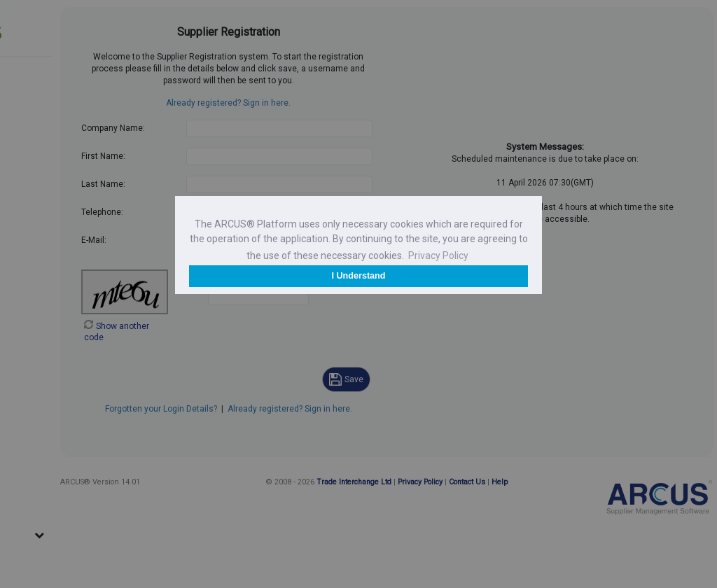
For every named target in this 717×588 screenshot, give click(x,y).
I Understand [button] (359, 276)
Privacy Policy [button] (438, 255)
